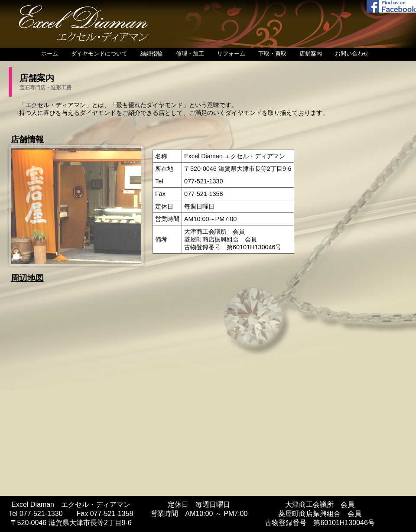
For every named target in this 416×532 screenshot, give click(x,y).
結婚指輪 (152, 54)
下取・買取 (272, 54)
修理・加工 (190, 54)
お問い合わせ (352, 54)
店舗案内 (311, 54)
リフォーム (231, 54)
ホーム (50, 54)
